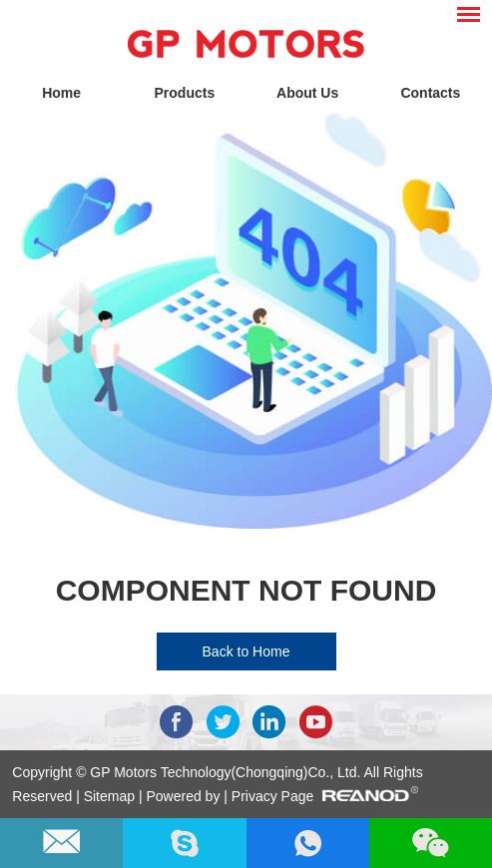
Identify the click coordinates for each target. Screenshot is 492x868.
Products (185, 93)
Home (61, 93)
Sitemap (111, 796)
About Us (307, 93)
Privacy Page (272, 796)
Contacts (430, 93)
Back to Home (246, 651)
